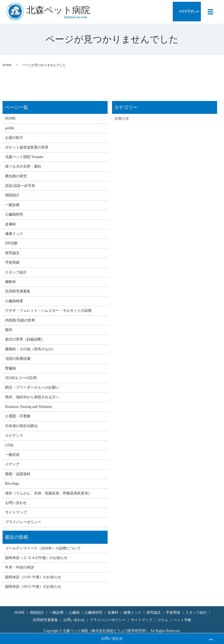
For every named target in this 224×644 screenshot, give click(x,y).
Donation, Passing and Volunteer (29, 407)
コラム (163, 620)
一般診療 (12, 205)
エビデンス (14, 435)
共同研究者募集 (18, 291)
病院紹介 (12, 195)
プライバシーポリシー (23, 522)
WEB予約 (187, 11)
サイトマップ (16, 512)
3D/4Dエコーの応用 (21, 378)
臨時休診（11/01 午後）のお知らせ (33, 577)
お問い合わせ (112, 638)
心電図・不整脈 (18, 416)
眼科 (9, 330)
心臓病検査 (14, 301)
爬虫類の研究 (16, 176)
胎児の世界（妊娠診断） (25, 339)
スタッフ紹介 (16, 272)
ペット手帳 (182, 620)
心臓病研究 (14, 214)
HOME (7, 65)
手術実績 (12, 263)
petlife (10, 128)
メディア (12, 464)
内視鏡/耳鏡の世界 (20, 320)
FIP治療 (11, 243)
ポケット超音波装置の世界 (27, 147)
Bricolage (12, 484)
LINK (9, 445)
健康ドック (14, 234)
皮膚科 (11, 224)
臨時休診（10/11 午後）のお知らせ (33, 587)
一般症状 (12, 455)
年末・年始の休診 (20, 567)
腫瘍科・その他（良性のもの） (30, 349)
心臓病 (74, 613)
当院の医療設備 (18, 359)
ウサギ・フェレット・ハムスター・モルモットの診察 (48, 311)
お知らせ (122, 118)
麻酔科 (11, 282)
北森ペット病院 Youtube (24, 157)
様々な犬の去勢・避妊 (23, 166)
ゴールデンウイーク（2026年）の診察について (43, 548)
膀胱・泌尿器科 (18, 474)
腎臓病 (11, 368)
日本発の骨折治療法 (21, 426)
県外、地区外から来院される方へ (32, 397)
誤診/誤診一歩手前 (20, 186)
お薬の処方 (14, 138)
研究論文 (12, 253)
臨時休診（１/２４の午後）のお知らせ (36, 558)
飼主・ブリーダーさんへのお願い (32, 387)
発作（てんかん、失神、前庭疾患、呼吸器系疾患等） (48, 493)
